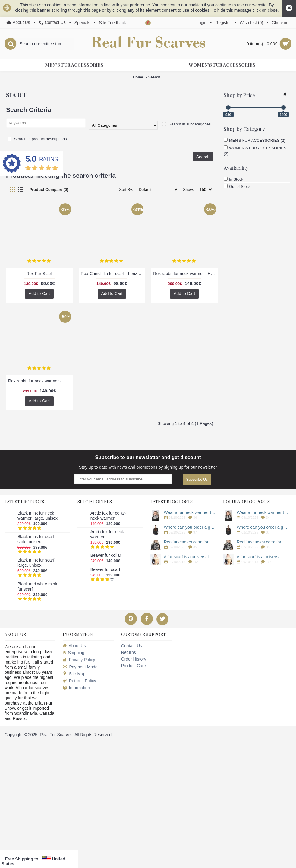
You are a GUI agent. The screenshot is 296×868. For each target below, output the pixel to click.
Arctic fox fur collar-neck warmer (109, 516)
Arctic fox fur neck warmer (107, 534)
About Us (74, 646)
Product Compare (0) (49, 190)
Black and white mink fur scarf (37, 586)
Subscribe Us (197, 480)
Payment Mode (80, 667)
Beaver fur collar (106, 555)
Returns (129, 652)
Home (138, 77)
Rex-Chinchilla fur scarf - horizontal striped (113, 274)
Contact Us (132, 646)
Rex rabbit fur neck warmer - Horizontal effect (185, 274)
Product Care (134, 666)
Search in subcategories (186, 124)
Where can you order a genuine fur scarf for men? (190, 527)
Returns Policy (79, 681)
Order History (134, 659)
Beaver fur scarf (105, 569)
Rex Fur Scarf (39, 274)
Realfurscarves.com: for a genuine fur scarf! (190, 542)
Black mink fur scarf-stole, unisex (37, 539)
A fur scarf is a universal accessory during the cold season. (190, 557)
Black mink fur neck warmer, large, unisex (38, 516)
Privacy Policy (79, 660)
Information (76, 688)
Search (154, 77)
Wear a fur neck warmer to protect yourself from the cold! (190, 512)
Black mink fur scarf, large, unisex (36, 563)
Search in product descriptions (37, 139)
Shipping (74, 653)
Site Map (74, 674)
